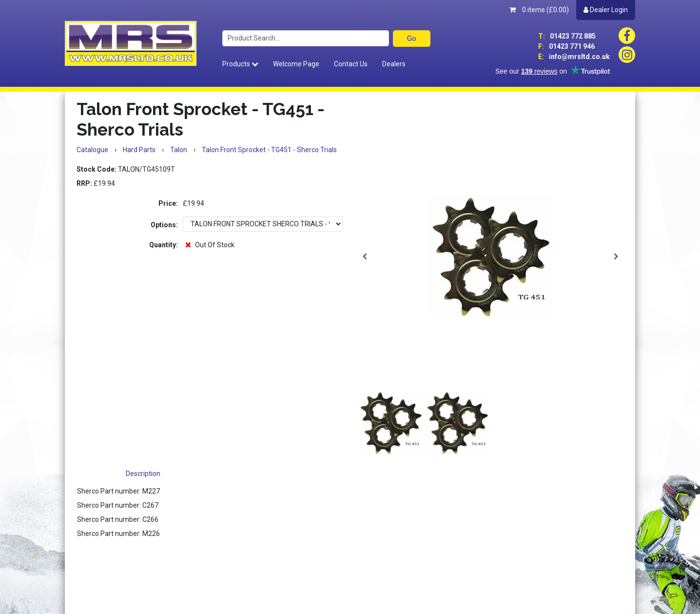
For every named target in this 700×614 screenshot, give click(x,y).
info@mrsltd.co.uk (574, 57)
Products (240, 64)
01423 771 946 (566, 46)
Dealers (394, 64)
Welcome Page (296, 64)
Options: (164, 225)
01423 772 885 (567, 36)
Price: (168, 203)
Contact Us (351, 64)
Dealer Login (606, 10)
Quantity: (164, 245)
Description (143, 474)
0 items (539, 10)
